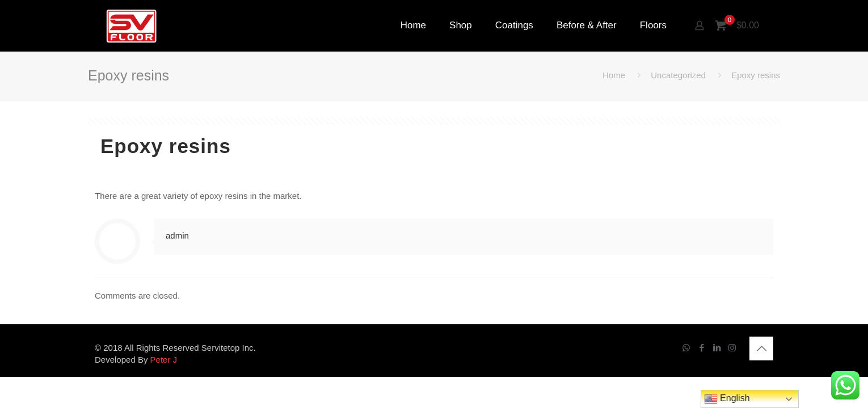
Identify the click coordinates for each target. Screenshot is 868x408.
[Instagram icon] (732, 348)
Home (614, 75)
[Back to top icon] (761, 348)
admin (177, 235)
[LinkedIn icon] (717, 348)
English (727, 399)
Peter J (164, 360)
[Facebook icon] (701, 348)
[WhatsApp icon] (686, 348)
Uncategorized (678, 75)
